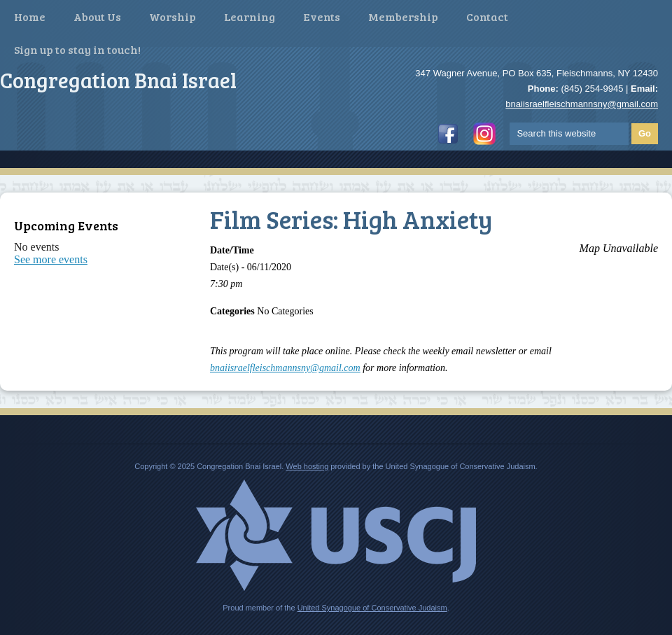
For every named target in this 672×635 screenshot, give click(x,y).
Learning (250, 16)
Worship (173, 16)
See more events (51, 259)
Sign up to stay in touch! (77, 49)
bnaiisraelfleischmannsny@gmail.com (582, 104)
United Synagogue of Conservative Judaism (372, 608)
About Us (97, 16)
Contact (487, 16)
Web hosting (307, 466)
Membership (403, 16)
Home (30, 16)
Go (645, 133)
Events (322, 16)
